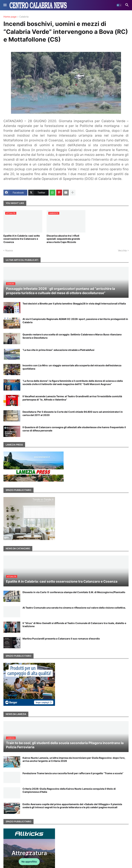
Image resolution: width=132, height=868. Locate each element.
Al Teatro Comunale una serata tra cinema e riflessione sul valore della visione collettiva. (74, 608)
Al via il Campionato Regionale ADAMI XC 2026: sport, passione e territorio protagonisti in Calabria (75, 321)
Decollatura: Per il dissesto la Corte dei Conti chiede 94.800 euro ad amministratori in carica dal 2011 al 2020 (73, 413)
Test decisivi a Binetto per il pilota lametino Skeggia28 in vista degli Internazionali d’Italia (74, 304)
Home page (10, 17)
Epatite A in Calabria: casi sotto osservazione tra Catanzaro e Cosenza (22, 239)
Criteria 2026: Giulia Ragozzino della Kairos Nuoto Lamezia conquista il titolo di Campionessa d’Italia (69, 790)
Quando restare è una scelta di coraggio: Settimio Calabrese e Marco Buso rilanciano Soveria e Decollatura (72, 336)
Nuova (9, 250)
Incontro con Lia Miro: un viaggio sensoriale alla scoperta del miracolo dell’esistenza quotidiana (72, 367)
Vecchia (122, 250)
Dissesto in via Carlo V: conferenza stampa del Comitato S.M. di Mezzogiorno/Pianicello (74, 592)
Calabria (24, 17)
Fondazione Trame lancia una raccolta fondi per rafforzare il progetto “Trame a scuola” (73, 773)
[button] (5, 5)
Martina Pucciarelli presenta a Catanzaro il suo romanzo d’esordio (61, 639)
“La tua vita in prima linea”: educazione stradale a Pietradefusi (58, 350)
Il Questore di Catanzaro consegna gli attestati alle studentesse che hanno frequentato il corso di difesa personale (74, 429)
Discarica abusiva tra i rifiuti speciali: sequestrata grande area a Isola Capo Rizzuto (63, 239)
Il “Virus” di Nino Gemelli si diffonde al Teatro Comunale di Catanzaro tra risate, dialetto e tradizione (74, 625)
